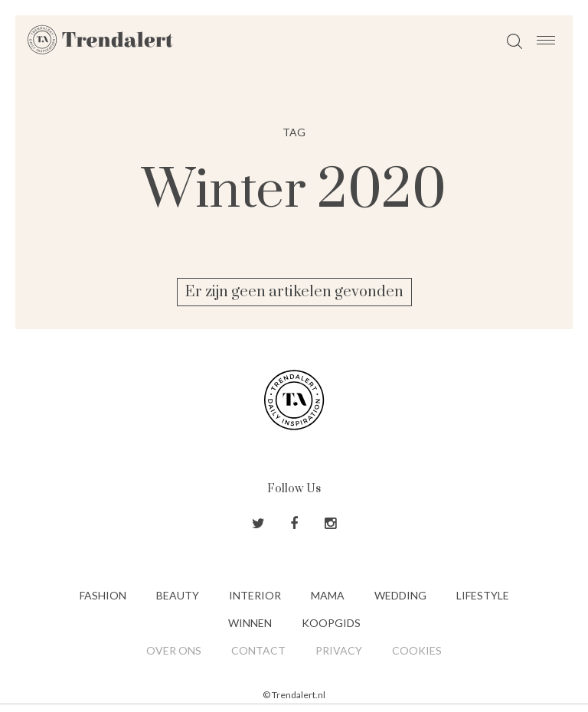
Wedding (400, 595)
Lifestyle (483, 595)
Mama (328, 595)
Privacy (339, 650)
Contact (258, 650)
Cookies (417, 650)
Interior (255, 595)
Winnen (250, 623)
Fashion (103, 595)
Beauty (178, 595)
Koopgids (331, 623)
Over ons (174, 650)
